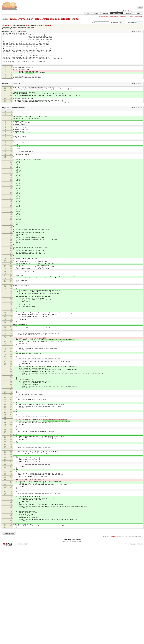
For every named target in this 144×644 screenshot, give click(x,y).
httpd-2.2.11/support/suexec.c (14, 121)
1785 (28, 25)
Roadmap (105, 13)
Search (138, 13)
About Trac (131, 11)
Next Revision (123, 16)
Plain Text (66, 638)
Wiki (88, 13)
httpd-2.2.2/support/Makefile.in (14, 31)
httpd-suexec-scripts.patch (58, 19)
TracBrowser (113, 633)
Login (117, 11)
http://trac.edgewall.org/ (137, 641)
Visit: (93, 22)
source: (5, 19)
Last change (6, 25)
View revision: (115, 22)
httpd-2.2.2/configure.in (11, 94)
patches (39, 19)
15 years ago (47, 25)
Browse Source (117, 13)
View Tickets (129, 13)
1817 (77, 19)
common (29, 19)
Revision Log (139, 16)
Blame (132, 16)
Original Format (76, 638)
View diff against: (135, 22)
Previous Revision (103, 16)
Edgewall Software (22, 641)
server (19, 19)
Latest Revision (114, 16)
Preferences (139, 11)
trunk (12, 19)
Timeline (96, 13)
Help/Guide (123, 11)
